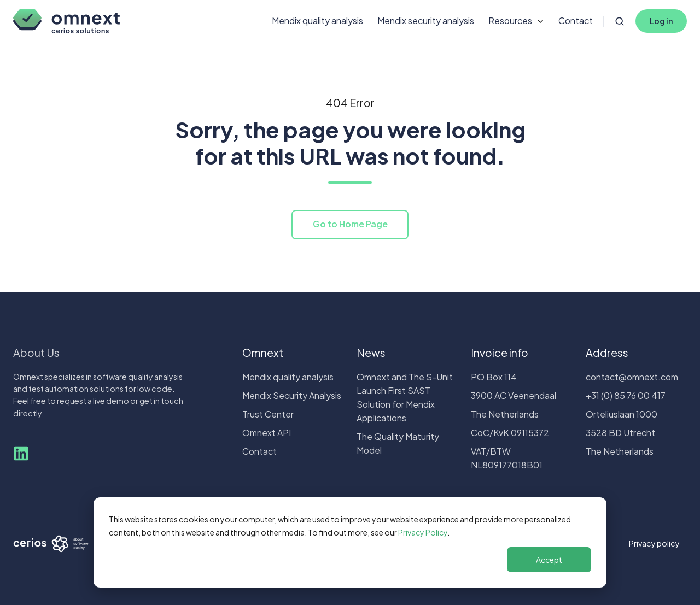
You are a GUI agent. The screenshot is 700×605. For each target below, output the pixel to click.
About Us (36, 353)
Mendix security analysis (426, 20)
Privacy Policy (423, 532)
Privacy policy (654, 543)
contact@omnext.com (632, 377)
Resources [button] (510, 20)
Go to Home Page (350, 224)
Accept (549, 560)
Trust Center (268, 414)
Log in (661, 21)
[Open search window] (620, 21)
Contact (576, 20)
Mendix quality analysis (317, 20)
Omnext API (267, 433)
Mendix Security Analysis (292, 395)
